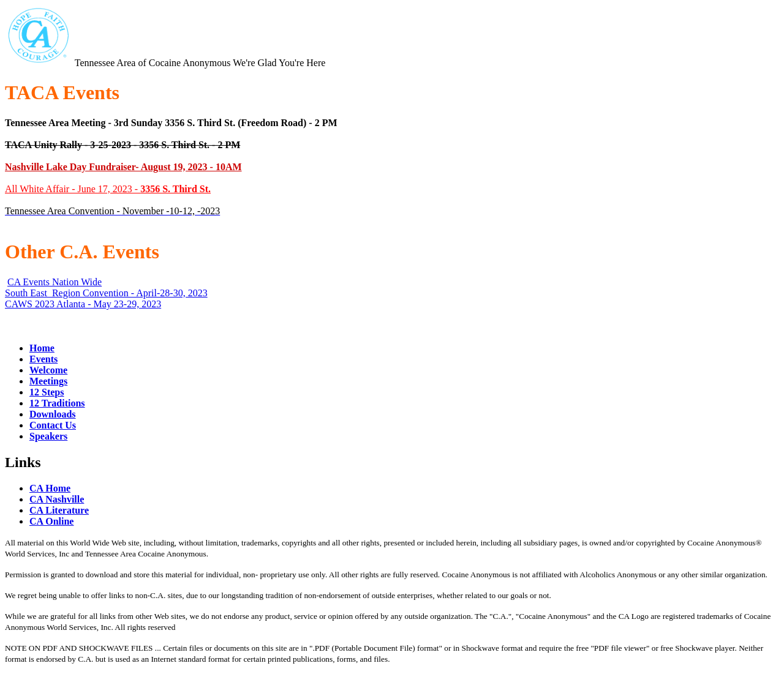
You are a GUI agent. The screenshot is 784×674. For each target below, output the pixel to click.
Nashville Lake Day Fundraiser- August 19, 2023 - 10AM (123, 167)
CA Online (51, 521)
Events (43, 359)
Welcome (48, 370)
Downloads (53, 414)
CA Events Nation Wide (55, 282)
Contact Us (53, 425)
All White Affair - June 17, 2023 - (108, 189)
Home (42, 348)
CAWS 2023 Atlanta (45, 304)
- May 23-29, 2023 (123, 304)
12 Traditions (57, 403)
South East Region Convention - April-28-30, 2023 (106, 293)
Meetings (48, 381)
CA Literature (59, 510)
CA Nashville (57, 499)
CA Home (50, 488)
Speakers (48, 436)
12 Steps (47, 392)
